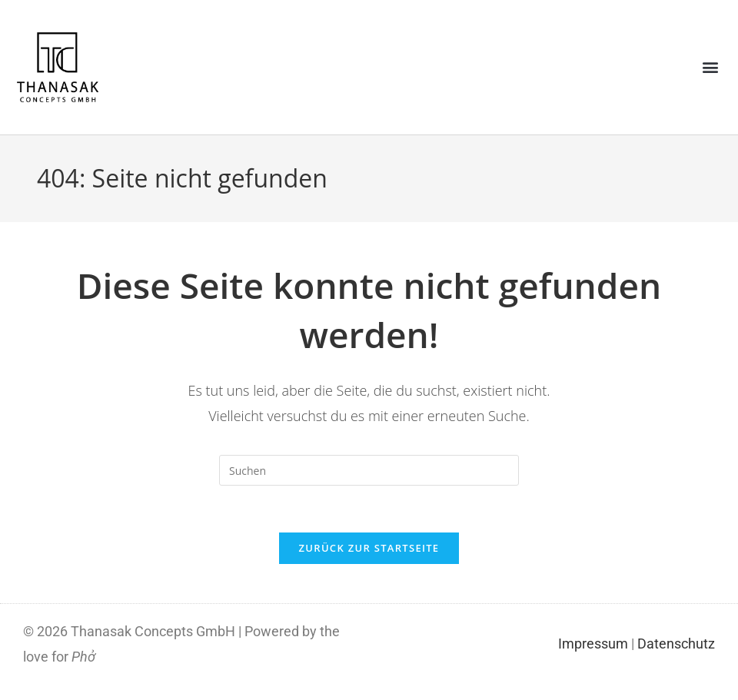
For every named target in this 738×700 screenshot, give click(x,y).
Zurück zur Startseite (369, 548)
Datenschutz (676, 644)
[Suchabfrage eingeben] (369, 470)
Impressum (593, 644)
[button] (710, 67)
